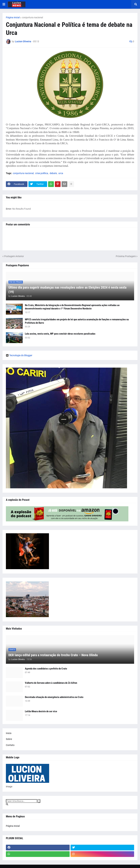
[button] (4, 4)
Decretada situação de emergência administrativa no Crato (54, 697)
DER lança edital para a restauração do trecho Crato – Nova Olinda (53, 655)
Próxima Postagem (126, 256)
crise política (42, 173)
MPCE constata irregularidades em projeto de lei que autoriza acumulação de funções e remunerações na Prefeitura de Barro (77, 321)
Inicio (9, 733)
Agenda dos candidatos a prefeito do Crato (46, 669)
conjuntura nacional (32, 17)
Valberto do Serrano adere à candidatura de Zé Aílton (51, 683)
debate (53, 173)
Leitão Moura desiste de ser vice (41, 711)
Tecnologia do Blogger (19, 355)
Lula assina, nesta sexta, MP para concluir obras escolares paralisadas (60, 334)
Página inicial (13, 17)
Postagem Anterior (14, 256)
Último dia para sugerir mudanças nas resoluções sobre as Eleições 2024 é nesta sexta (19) (67, 290)
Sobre (9, 739)
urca (61, 173)
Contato (10, 745)
